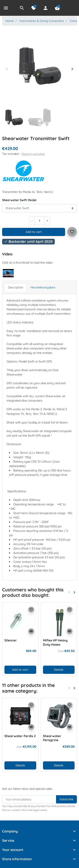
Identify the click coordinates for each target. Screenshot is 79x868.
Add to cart (34, 232)
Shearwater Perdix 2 (20, 736)
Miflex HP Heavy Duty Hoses (55, 642)
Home (10, 21)
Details (59, 670)
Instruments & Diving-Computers (42, 21)
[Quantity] (40, 221)
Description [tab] (16, 287)
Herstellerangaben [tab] (43, 287)
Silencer (11, 640)
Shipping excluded (33, 154)
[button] (22, 8)
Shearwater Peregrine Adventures (52, 740)
